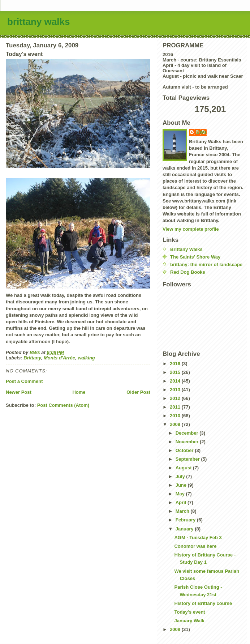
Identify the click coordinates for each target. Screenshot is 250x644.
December (187, 433)
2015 (176, 372)
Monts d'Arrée (59, 358)
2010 (176, 416)
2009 (176, 424)
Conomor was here (195, 546)
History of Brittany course (203, 603)
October (185, 450)
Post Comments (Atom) (63, 405)
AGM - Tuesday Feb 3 (198, 538)
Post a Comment (24, 381)
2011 (176, 407)
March (183, 511)
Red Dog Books (188, 272)
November (188, 442)
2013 (176, 390)
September (188, 459)
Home (79, 392)
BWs (201, 132)
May (181, 494)
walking (86, 358)
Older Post (138, 392)
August (184, 468)
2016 (176, 364)
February (186, 520)
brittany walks (38, 22)
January (185, 529)
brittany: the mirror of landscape (206, 265)
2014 (176, 381)
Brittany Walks (186, 249)
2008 (176, 629)
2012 (176, 398)
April (182, 502)
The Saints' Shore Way (195, 257)
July (181, 476)
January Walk (189, 621)
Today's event (189, 612)
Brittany (32, 358)
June (182, 485)
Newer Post (19, 392)
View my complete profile (191, 229)
